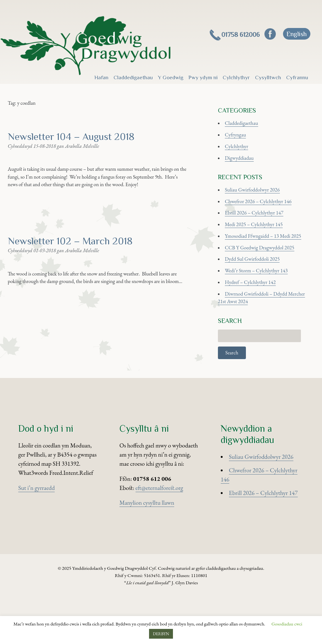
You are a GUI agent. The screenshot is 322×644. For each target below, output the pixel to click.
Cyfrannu (297, 77)
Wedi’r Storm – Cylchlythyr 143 (263, 303)
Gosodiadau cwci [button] (287, 624)
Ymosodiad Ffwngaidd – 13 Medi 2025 (271, 262)
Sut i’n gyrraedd (36, 535)
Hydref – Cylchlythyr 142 (256, 317)
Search (233, 397)
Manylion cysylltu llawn (147, 550)
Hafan (101, 77)
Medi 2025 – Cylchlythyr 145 (260, 249)
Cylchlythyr (236, 77)
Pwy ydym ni (203, 77)
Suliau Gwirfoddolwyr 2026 (258, 208)
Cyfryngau (239, 144)
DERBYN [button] (161, 634)
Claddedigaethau (133, 77)
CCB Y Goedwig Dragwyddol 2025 (267, 276)
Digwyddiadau (243, 171)
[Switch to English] (297, 34)
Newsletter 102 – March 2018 (83, 277)
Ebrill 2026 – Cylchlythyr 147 (261, 235)
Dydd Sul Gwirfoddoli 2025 (258, 290)
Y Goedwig (171, 77)
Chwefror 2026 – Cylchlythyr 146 (265, 222)
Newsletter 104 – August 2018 (85, 145)
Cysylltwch (268, 77)
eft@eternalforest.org (159, 535)
